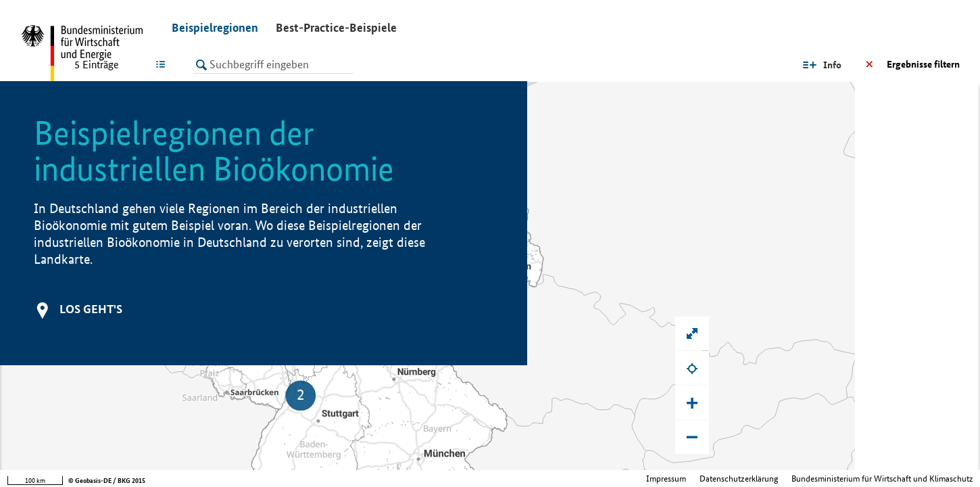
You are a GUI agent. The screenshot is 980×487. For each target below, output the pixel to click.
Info (832, 65)
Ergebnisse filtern (923, 64)
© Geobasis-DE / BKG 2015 (107, 481)
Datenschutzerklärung (739, 479)
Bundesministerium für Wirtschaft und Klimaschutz (882, 479)
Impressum (666, 479)
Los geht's (91, 309)
